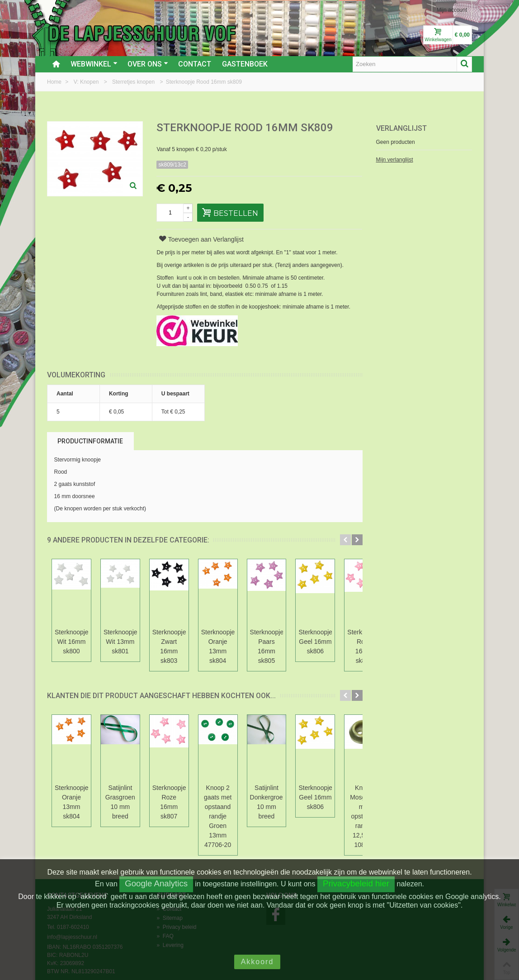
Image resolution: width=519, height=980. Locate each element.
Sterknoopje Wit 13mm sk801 (141, 637)
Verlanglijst (401, 128)
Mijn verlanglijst (395, 160)
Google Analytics (156, 883)
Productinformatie (90, 441)
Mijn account (452, 10)
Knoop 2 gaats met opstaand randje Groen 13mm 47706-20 (265, 792)
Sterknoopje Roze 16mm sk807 (203, 788)
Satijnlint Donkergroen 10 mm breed (328, 788)
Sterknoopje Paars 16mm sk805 (328, 642)
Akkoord (257, 962)
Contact (195, 64)
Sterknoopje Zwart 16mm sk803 (203, 642)
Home (55, 82)
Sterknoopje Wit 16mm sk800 (78, 637)
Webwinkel (94, 64)
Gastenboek (245, 64)
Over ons (148, 64)
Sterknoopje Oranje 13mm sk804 (266, 642)
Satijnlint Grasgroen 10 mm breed (141, 788)
